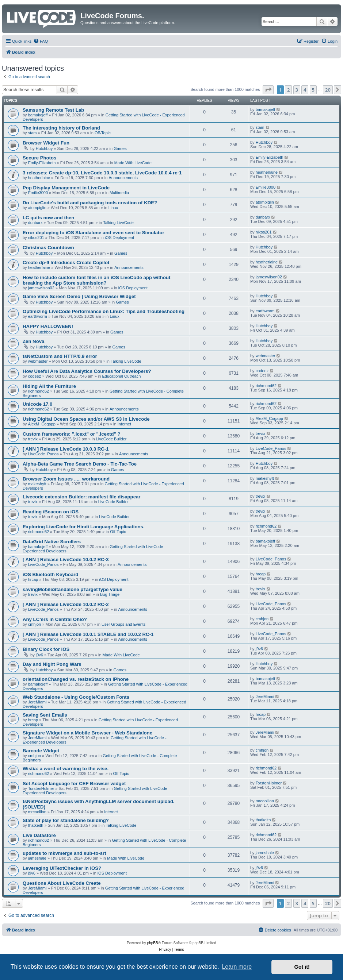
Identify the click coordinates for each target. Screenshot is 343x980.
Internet (124, 424)
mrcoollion (37, 812)
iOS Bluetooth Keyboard (50, 574)
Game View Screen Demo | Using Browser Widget (79, 296)
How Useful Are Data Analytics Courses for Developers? (87, 371)
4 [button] (305, 90)
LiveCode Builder (111, 439)
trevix (33, 439)
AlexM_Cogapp (42, 424)
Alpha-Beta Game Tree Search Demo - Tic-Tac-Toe (80, 464)
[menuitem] (41, 41)
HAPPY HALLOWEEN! (48, 326)
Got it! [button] (302, 967)
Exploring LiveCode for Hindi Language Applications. (84, 527)
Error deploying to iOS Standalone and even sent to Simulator (94, 233)
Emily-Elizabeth (42, 163)
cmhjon (35, 624)
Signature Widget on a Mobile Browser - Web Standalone (87, 733)
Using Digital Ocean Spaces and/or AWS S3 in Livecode (86, 419)
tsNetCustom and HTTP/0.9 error (60, 356)
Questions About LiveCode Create (62, 883)
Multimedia (119, 193)
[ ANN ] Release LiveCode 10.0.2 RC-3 (66, 560)
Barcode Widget (41, 751)
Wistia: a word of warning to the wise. (66, 769)
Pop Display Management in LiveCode (66, 188)
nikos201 (36, 238)
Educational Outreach (122, 376)
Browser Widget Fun (46, 143)
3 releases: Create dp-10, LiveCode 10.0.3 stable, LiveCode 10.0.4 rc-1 (102, 173)
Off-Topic (103, 133)
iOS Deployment (119, 238)
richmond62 (39, 391)
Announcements (123, 178)
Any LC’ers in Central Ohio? (55, 619)
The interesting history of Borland (61, 128)
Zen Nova (33, 341)
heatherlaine (39, 178)
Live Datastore (39, 835)
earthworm (38, 316)
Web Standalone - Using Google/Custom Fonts (76, 697)
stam (33, 133)
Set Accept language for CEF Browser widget (74, 784)
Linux (113, 208)
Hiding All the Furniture (49, 386)
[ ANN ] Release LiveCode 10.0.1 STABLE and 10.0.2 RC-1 (88, 634)
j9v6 (39, 655)
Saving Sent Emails (45, 715)
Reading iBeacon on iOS (51, 512)
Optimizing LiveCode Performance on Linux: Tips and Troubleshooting (104, 311)
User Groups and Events (123, 624)
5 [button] (313, 90)
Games (120, 148)
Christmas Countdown (48, 248)
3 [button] (297, 90)
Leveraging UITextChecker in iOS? (62, 868)
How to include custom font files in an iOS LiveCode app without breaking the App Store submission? (96, 280)
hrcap (33, 579)
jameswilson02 (41, 288)
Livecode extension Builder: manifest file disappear (81, 497)
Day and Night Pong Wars (52, 664)
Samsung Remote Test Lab (53, 110)
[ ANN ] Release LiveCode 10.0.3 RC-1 (66, 449)
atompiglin (37, 208)
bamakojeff (38, 115)
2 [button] (288, 90)
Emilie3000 (38, 193)
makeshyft (37, 484)
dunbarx (35, 223)
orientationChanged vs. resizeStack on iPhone (76, 679)
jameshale (37, 858)
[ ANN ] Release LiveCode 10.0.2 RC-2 (66, 604)
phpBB (153, 943)
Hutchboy (44, 148)
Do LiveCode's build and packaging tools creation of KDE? (90, 203)
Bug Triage (110, 594)
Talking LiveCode (118, 223)
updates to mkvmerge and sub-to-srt (64, 853)
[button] (268, 90)
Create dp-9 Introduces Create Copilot (66, 263)
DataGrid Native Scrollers (52, 542)
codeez (35, 376)
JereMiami (37, 702)
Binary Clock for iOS (46, 649)
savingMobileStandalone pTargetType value (73, 589)
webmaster (38, 361)
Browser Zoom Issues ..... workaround (66, 479)
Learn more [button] (237, 967)
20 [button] (328, 90)
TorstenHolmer (41, 788)
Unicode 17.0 (37, 404)
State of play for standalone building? (66, 820)
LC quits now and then (48, 218)
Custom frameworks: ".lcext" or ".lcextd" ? (72, 434)
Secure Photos (39, 158)
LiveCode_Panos (43, 454)
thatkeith (36, 825)
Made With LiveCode (133, 163)
